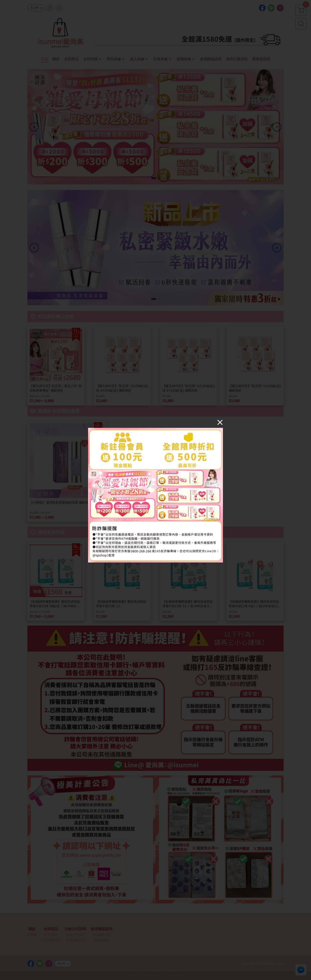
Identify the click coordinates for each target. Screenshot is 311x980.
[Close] (220, 422)
